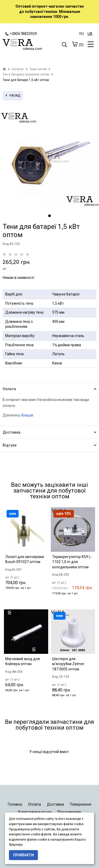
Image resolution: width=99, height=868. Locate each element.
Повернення (81, 804)
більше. (28, 415)
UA (90, 34)
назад (13, 96)
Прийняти (23, 855)
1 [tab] (49, 216)
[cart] (75, 44)
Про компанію (69, 812)
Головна (15, 804)
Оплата (34, 804)
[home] (4, 69)
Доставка (55, 804)
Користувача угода (35, 812)
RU (82, 34)
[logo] (26, 45)
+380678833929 (21, 34)
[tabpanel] (49, 158)
